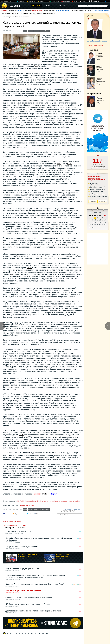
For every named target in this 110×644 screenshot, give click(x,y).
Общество (21, 11)
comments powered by (14, 525)
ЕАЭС (36, 66)
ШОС (59, 164)
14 (47, 633)
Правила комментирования (12, 521)
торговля (36, 31)
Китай (76, 1)
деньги (25, 31)
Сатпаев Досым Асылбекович (100, 80)
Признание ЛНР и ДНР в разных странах (27, 556)
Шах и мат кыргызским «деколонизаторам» (24, 591)
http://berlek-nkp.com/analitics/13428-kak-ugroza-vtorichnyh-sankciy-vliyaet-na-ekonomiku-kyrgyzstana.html (49, 501)
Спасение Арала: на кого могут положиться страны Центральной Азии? (35, 584)
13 (43, 633)
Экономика (12, 11)
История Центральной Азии (81, 11)
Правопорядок (49, 11)
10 (32, 633)
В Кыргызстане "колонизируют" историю (22, 547)
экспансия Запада (45, 31)
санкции (30, 31)
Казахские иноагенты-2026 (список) (20, 531)
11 (36, 633)
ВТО (4, 243)
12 (39, 633)
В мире (84, 1)
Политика (4, 11)
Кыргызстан (32, 1)
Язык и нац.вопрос (62, 11)
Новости (18, 17)
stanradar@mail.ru (48, 14)
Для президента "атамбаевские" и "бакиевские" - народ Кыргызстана (33, 611)
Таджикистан (43, 1)
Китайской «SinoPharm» (98, 189)
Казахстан (22, 1)
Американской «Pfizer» (97, 192)
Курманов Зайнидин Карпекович (100, 99)
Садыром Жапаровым (26, 505)
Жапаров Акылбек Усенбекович (100, 55)
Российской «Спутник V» (98, 187)
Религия (28, 11)
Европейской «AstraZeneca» (95, 184)
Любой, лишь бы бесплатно (99, 194)
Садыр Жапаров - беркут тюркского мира (22, 569)
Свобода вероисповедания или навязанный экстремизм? (29, 598)
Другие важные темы (101, 11)
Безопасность (37, 11)
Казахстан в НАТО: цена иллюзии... (64, 556)
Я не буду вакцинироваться (99, 196)
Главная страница (8, 17)
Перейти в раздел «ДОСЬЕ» (96, 45)
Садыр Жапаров (28, 360)
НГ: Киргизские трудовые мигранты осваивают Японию (28, 604)
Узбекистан (66, 1)
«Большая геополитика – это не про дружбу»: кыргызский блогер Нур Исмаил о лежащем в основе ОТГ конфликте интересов (38, 576)
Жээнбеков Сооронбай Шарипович (100, 68)
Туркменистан (55, 1)
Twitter (45, 494)
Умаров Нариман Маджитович (97, 41)
